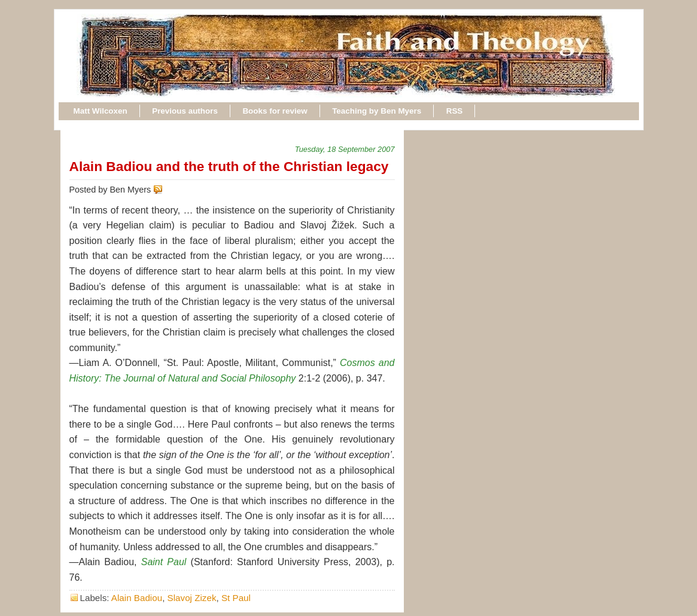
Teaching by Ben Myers (377, 111)
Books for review (275, 111)
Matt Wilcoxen (101, 111)
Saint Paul (164, 562)
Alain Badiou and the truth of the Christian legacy (229, 166)
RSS (455, 111)
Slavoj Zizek (192, 598)
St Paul (236, 598)
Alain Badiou (137, 598)
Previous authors (185, 111)
